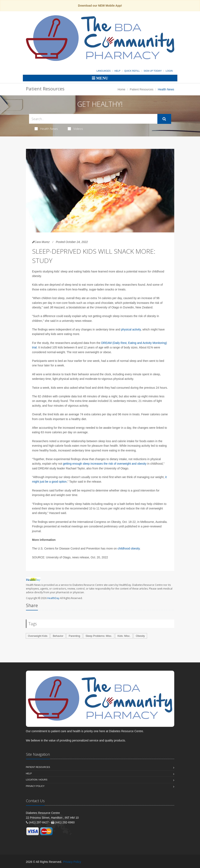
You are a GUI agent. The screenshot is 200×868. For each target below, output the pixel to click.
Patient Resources (142, 89)
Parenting (74, 636)
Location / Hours (37, 780)
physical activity (131, 329)
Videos (75, 129)
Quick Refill (132, 71)
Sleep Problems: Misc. (99, 636)
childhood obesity (129, 548)
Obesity (140, 636)
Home (121, 89)
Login (169, 71)
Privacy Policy (35, 786)
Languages (103, 71)
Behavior (58, 636)
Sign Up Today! (153, 71)
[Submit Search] (164, 119)
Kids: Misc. (124, 636)
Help (118, 71)
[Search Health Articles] (93, 119)
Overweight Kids (38, 636)
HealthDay (53, 598)
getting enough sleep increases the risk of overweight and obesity (105, 464)
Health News (46, 129)
